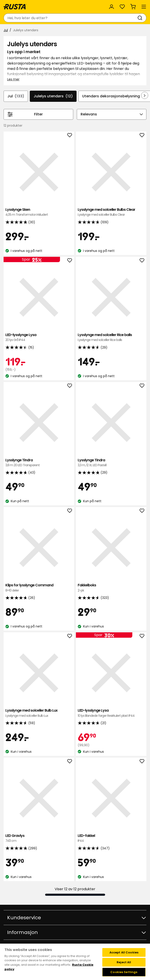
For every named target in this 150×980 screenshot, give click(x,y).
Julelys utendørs (53, 96)
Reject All (124, 962)
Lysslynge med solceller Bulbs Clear (111, 212)
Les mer (13, 79)
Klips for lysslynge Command (39, 588)
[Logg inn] (111, 7)
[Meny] (144, 7)
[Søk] (141, 18)
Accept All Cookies (124, 952)
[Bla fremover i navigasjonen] (145, 95)
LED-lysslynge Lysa (39, 337)
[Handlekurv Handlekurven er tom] (133, 7)
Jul (6, 30)
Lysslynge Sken (39, 212)
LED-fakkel (111, 838)
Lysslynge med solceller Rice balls (111, 337)
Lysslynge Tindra (39, 463)
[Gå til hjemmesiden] (15, 7)
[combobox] (71, 18)
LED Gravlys (39, 838)
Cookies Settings (124, 972)
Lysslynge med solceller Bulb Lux (39, 713)
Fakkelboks (111, 588)
